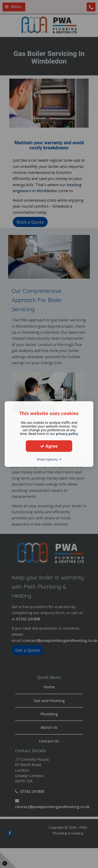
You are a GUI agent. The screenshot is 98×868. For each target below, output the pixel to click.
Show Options (49, 459)
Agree (49, 446)
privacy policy (67, 434)
